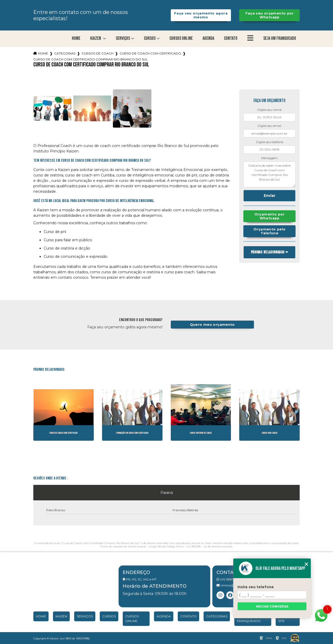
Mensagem (269, 158)
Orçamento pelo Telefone (269, 231)
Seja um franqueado (280, 38)
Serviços (123, 38)
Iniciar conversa (272, 606)
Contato (231, 38)
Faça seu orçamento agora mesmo (201, 15)
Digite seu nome (269, 110)
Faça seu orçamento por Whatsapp (270, 15)
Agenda (208, 38)
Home (76, 38)
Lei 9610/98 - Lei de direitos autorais (209, 546)
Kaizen (96, 38)
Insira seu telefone (256, 587)
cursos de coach (98, 53)
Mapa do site (286, 619)
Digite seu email (269, 126)
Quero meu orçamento (212, 325)
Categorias (65, 53)
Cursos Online (181, 38)
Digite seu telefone (270, 142)
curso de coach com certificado (150, 53)
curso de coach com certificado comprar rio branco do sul (91, 59)
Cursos (150, 38)
